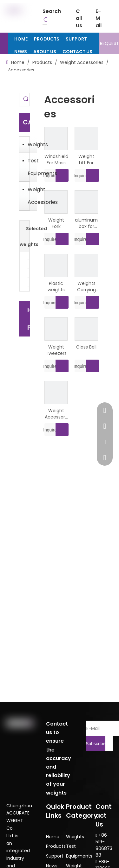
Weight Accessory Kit (56, 414)
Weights (31, 145)
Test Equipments (31, 167)
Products (56, 846)
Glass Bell (86, 347)
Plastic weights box (56, 286)
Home (53, 837)
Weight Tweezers (56, 350)
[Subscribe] (96, 744)
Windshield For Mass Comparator (56, 160)
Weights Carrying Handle (86, 286)
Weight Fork (56, 223)
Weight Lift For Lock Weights (86, 160)
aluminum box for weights (86, 223)
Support (55, 856)
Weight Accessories (31, 196)
